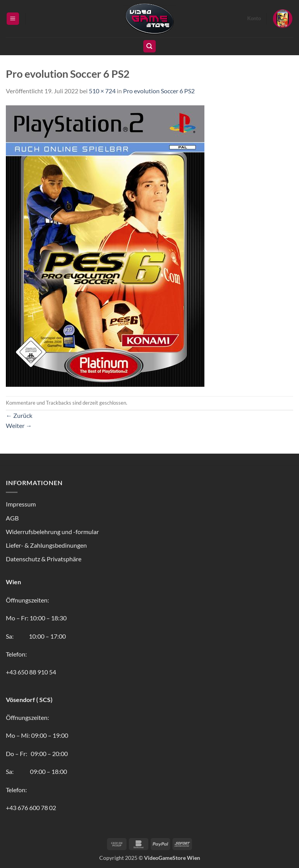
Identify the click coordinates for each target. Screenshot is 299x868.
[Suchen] (149, 46)
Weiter (19, 425)
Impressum (21, 504)
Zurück (19, 415)
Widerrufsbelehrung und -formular (52, 532)
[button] (13, 19)
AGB (12, 518)
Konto (254, 18)
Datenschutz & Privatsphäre (44, 559)
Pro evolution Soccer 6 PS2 (159, 91)
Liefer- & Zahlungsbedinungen (46, 545)
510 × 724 (102, 91)
